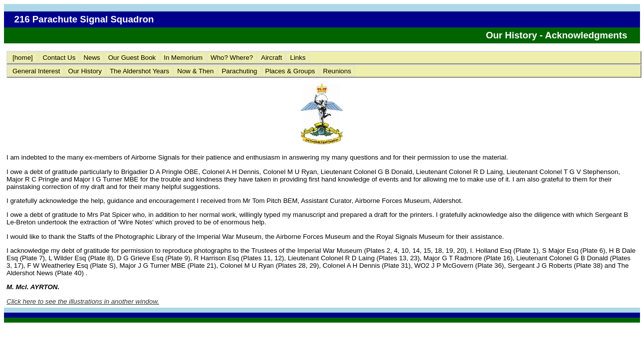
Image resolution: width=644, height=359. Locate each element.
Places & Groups (290, 71)
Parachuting (239, 71)
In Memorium (183, 58)
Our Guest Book (132, 58)
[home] (23, 58)
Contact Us (59, 58)
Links (298, 58)
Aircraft (271, 58)
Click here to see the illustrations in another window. (83, 301)
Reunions (337, 71)
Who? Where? (232, 58)
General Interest (36, 71)
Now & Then (195, 71)
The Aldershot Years (139, 71)
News (92, 58)
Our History (85, 71)
